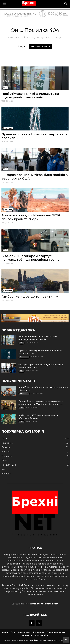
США (5, 11)
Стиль (7, 58)
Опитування (24, 632)
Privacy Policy (41, 635)
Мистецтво (11, 75)
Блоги (7, 87)
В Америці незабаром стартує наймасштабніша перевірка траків (30, 258)
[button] (66, 4)
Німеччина (10, 28)
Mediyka (34, 640)
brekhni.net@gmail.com (45, 604)
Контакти (27, 635)
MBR (21, 640)
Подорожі (10, 81)
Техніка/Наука (12, 64)
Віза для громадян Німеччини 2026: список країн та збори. (31, 217)
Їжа (4, 69)
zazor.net (61, 640)
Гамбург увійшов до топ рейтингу (30, 296)
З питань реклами (56, 632)
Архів (5, 632)
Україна (8, 17)
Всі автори (39, 632)
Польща (8, 23)
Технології (10, 46)
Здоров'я (9, 34)
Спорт (7, 40)
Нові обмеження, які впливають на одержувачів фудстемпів (30, 95)
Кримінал (9, 52)
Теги (13, 632)
